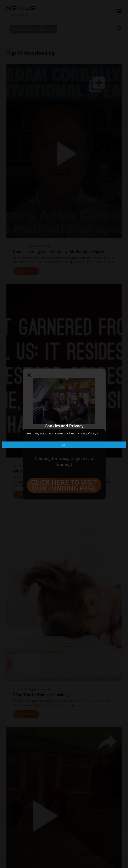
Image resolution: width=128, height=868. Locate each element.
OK (64, 445)
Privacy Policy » (88, 433)
